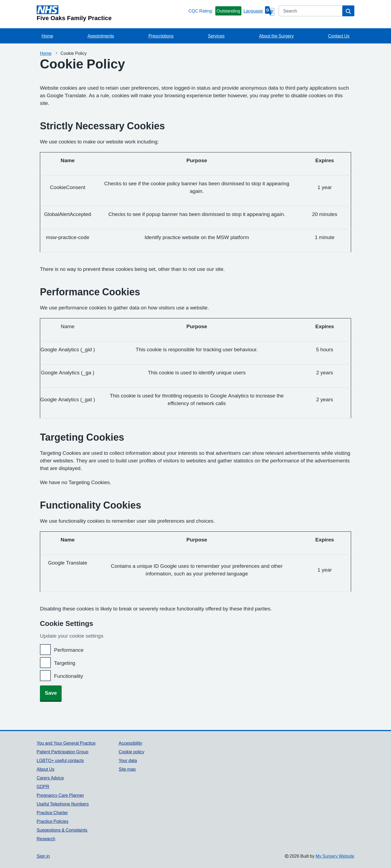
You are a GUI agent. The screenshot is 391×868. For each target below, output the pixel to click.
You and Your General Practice (66, 743)
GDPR (43, 786)
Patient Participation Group (62, 752)
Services (216, 36)
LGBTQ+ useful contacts (60, 760)
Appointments (101, 36)
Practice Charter (52, 813)
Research (46, 839)
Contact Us (339, 36)
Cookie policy (132, 752)
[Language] (259, 11)
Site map (127, 769)
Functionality (69, 676)
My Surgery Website (335, 856)
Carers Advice (50, 778)
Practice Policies (53, 821)
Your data (128, 760)
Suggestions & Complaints (62, 830)
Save (51, 693)
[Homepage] (111, 13)
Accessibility (130, 743)
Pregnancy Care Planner (60, 795)
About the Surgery (276, 36)
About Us (45, 769)
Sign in (43, 856)
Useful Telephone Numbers (63, 804)
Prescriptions (161, 36)
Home (47, 36)
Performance (69, 650)
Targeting (65, 663)
